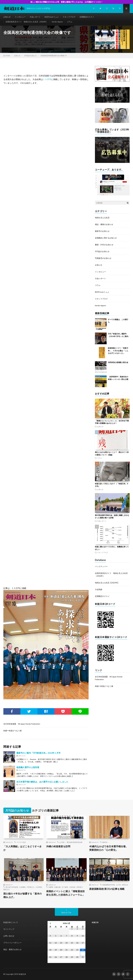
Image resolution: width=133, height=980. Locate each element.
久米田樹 (39, 887)
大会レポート (35, 17)
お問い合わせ (9, 936)
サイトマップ (9, 929)
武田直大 (80, 887)
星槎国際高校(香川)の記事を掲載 (107, 889)
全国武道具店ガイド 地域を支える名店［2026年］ (27, 22)
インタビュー (20, 17)
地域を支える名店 (102, 218)
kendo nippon (57, 22)
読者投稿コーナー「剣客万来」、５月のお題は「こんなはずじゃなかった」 (118, 351)
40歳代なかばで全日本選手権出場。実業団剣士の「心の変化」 (109, 848)
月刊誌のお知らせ (102, 251)
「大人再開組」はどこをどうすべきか (23, 848)
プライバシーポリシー (12, 943)
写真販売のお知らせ (103, 258)
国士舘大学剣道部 (12, 887)
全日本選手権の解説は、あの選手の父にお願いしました (42, 782)
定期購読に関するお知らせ (106, 238)
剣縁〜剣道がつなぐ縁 (12, 731)
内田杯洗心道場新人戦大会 (118, 362)
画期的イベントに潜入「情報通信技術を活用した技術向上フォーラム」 (65, 893)
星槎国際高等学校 (109, 885)
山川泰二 (62, 842)
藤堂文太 (6, 889)
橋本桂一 (105, 842)
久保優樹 (22, 887)
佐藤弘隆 (57, 887)
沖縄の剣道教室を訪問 (58, 846)
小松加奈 (72, 887)
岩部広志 (125, 885)
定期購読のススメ (87, 17)
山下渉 (118, 885)
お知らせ (7, 17)
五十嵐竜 (65, 887)
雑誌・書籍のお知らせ (104, 224)
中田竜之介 (31, 887)
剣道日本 (95, 922)
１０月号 (47, 79)
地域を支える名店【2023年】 (107, 583)
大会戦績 (99, 589)
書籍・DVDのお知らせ (104, 245)
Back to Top (66, 912)
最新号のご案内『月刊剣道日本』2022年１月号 (38, 753)
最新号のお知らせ (102, 231)
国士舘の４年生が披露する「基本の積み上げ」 (23, 895)
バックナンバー (101, 566)
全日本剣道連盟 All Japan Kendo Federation (22, 724)
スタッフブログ (69, 17)
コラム (70, 22)
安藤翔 (51, 887)
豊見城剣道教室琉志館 (75, 842)
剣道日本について (11, 922)
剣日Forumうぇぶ (52, 17)
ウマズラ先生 (21, 842)
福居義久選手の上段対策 (28, 767)
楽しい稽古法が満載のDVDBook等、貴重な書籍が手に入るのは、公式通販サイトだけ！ (67, 2)
